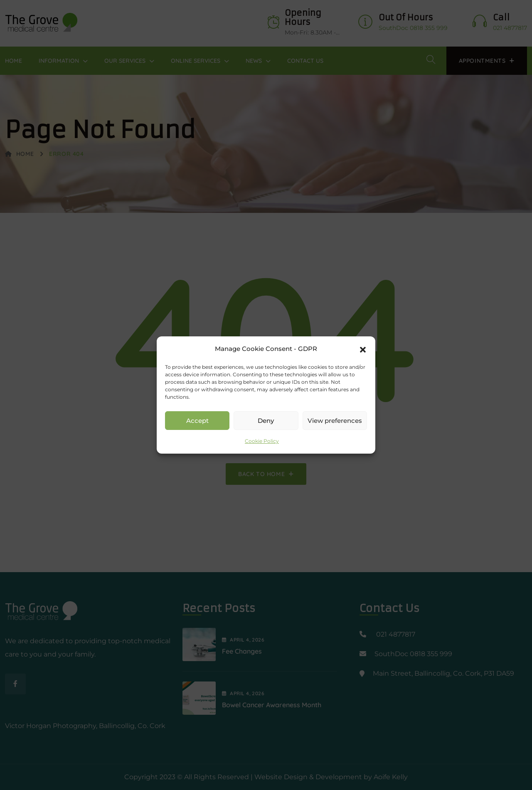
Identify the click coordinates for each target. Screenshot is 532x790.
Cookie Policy (262, 441)
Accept (197, 421)
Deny (266, 421)
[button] (363, 349)
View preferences (335, 421)
